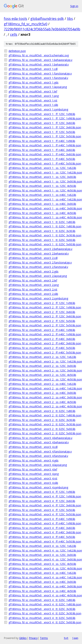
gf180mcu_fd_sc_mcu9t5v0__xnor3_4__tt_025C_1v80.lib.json (43, 604)
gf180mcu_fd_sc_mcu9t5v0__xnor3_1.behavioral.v (39, 64)
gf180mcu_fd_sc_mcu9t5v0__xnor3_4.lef (33, 469)
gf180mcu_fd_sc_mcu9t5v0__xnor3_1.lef (33, 91)
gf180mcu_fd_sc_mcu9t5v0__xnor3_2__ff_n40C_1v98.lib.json (43, 334)
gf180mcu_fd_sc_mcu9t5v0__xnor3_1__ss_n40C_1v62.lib (42, 195)
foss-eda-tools (15, 19)
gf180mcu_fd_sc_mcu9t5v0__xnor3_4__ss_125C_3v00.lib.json (43, 559)
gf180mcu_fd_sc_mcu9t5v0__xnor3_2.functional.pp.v (40, 262)
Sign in (74, 6)
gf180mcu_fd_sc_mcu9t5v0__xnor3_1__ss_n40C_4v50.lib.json (43, 217)
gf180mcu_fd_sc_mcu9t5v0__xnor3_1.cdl (33, 69)
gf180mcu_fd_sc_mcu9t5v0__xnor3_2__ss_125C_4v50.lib (42, 375)
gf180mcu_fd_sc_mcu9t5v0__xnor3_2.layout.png (38, 276)
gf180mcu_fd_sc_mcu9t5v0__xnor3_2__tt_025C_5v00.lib (42, 429)
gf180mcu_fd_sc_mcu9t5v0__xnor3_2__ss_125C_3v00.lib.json (43, 370)
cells (14, 34)
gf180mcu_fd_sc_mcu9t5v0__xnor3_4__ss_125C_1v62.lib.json (43, 550)
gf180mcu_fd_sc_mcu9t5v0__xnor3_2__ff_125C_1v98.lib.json (43, 307)
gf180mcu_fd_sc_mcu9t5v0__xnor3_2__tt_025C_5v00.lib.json (43, 433)
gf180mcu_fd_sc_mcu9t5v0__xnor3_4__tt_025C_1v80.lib (42, 600)
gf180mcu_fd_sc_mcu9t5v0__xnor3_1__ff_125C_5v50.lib (42, 132)
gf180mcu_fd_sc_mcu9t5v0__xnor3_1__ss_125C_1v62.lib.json (43, 172)
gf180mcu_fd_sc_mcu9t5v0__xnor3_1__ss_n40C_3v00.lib (42, 204)
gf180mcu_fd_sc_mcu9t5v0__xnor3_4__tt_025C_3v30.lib (42, 609)
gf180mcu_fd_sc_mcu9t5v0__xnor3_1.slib (33, 105)
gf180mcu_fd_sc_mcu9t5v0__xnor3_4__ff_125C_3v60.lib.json (43, 505)
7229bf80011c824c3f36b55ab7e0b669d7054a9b (42, 29)
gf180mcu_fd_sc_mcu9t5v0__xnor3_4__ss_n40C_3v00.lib (42, 582)
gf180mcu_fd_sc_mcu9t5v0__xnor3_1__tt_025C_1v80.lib (42, 222)
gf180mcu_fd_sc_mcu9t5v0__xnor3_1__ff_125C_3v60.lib (42, 123)
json (75, 638)
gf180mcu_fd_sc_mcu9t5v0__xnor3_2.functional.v (38, 267)
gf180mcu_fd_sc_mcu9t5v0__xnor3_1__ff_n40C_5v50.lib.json (43, 163)
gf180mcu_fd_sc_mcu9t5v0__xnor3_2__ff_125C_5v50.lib (42, 321)
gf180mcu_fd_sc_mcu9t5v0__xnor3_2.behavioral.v (39, 253)
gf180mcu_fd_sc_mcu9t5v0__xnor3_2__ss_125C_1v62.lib (42, 357)
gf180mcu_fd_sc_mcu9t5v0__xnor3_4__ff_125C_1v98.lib (42, 492)
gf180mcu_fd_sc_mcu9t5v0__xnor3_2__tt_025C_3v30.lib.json (43, 424)
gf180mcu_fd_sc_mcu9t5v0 (26, 24)
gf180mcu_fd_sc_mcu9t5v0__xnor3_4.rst (33, 478)
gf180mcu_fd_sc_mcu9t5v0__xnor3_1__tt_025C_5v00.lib (42, 240)
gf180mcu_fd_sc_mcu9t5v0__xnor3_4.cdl (33, 447)
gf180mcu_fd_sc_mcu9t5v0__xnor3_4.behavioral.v (39, 442)
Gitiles (23, 638)
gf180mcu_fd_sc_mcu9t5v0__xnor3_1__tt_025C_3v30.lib (42, 231)
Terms (44, 638)
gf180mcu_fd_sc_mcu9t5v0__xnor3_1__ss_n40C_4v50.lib (42, 213)
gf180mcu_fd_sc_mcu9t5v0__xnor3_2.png (34, 285)
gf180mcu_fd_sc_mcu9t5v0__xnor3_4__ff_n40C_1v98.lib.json (43, 523)
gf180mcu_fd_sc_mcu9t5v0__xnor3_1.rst (33, 100)
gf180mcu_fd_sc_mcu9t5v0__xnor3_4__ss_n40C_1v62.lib (42, 573)
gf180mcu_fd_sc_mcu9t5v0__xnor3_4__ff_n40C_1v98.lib (42, 519)
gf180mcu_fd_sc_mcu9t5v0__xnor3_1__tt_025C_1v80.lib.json (43, 226)
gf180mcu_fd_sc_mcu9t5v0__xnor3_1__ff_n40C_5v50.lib (42, 159)
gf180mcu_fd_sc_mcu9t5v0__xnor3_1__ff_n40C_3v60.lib (42, 150)
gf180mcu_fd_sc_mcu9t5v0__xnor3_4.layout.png (38, 465)
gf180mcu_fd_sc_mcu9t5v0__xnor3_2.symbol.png (38, 298)
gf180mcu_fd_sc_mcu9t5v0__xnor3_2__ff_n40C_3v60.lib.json (43, 343)
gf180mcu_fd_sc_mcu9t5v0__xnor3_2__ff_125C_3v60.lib (42, 312)
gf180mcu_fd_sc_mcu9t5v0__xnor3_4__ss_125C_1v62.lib (42, 546)
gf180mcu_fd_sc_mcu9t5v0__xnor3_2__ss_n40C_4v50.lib (42, 402)
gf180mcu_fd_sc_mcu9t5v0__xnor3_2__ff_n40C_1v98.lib (42, 330)
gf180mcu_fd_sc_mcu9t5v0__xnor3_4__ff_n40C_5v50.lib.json (43, 541)
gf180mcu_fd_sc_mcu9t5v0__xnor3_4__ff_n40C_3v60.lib (42, 528)
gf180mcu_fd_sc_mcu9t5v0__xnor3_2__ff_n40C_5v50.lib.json (43, 352)
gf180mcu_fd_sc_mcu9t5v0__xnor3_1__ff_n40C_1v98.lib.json (43, 145)
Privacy (33, 638)
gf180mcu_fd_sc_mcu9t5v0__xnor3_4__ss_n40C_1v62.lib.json (43, 577)
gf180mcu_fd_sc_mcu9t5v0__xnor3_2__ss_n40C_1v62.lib (42, 384)
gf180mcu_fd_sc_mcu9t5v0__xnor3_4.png (34, 474)
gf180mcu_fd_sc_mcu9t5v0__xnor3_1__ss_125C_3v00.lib (42, 177)
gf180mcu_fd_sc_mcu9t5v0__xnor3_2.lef (33, 280)
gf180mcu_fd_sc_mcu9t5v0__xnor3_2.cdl (33, 258)
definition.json (17, 51)
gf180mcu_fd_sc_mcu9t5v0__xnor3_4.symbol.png (38, 487)
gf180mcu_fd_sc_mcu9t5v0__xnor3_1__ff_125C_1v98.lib (42, 114)
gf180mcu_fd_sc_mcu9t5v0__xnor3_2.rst (33, 289)
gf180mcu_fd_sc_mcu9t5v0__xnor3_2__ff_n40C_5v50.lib (42, 348)
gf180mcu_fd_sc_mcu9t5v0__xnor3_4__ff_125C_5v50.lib (42, 510)
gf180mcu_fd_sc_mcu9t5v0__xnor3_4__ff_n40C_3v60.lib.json (43, 532)
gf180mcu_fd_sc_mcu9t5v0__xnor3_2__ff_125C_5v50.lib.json (43, 325)
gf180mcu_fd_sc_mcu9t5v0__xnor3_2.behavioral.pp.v (40, 249)
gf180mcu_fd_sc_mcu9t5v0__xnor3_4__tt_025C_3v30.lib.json (43, 613)
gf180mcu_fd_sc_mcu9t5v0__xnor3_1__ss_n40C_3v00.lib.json (43, 208)
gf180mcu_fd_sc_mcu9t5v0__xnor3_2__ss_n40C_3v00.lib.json (43, 397)
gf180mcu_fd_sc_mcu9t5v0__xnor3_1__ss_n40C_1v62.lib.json (43, 199)
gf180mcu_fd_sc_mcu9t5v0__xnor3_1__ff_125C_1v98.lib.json (43, 118)
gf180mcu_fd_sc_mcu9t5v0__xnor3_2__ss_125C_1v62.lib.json (43, 361)
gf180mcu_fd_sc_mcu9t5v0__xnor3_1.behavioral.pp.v (40, 60)
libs (70, 19)
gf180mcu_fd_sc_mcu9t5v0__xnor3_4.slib (33, 483)
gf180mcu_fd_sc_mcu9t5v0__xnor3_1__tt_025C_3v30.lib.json (43, 235)
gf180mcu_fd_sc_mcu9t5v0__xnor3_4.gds (34, 460)
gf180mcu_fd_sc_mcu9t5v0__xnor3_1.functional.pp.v (40, 73)
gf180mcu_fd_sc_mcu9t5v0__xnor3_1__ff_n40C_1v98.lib (42, 141)
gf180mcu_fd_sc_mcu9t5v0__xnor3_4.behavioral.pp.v (40, 438)
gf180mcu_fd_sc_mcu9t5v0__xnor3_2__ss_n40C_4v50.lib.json (43, 406)
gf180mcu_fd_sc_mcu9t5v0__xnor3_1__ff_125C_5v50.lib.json (43, 136)
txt (66, 638)
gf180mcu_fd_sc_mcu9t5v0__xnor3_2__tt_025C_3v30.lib (42, 420)
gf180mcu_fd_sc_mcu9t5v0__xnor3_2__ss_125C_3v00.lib (42, 366)
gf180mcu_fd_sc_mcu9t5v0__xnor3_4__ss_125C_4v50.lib (42, 564)
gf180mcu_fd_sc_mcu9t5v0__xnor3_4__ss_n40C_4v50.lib (42, 591)
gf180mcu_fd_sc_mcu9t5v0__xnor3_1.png (34, 96)
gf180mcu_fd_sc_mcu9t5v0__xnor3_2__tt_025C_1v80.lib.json (43, 415)
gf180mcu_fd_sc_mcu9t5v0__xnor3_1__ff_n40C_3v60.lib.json (43, 154)
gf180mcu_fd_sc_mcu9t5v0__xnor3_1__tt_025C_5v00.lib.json (43, 244)
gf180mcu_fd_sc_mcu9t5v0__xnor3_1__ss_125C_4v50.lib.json (43, 190)
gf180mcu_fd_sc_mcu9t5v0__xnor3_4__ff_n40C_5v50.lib (42, 537)
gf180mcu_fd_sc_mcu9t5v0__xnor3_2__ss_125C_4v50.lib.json (43, 379)
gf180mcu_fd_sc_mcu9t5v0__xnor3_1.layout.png (38, 87)
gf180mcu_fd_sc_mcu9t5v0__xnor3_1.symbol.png (38, 109)
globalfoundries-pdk (47, 19)
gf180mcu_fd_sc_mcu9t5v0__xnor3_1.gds (34, 82)
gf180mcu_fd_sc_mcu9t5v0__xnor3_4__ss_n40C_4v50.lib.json (43, 595)
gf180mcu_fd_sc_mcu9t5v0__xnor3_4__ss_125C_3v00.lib (42, 555)
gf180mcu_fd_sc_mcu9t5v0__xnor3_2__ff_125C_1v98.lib (42, 303)
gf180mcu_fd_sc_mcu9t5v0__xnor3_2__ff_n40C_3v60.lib (42, 339)
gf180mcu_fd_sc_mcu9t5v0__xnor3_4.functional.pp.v (40, 451)
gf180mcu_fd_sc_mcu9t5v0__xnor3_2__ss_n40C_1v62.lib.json (43, 388)
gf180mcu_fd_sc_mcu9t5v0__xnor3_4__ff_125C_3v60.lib (42, 501)
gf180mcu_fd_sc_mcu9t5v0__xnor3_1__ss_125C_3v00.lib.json (43, 181)
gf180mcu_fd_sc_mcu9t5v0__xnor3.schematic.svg (39, 55)
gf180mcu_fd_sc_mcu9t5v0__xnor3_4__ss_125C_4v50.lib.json (43, 568)
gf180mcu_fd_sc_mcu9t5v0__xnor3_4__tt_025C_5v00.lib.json (43, 622)
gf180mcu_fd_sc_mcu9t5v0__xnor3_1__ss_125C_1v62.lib (42, 168)
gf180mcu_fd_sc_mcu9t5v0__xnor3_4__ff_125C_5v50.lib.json (43, 514)
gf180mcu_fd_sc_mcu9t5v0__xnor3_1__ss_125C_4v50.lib (42, 186)
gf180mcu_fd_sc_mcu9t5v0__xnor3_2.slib (33, 294)
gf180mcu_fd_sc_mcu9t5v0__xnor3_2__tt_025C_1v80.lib (42, 411)
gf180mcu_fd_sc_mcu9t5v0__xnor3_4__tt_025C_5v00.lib (42, 618)
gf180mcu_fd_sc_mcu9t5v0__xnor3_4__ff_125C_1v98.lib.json (43, 496)
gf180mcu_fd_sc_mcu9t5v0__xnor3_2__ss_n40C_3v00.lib (42, 393)
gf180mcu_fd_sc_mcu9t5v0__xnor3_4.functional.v (38, 456)
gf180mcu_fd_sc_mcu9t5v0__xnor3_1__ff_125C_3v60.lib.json (43, 127)
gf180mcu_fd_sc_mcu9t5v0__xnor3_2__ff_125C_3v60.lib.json (43, 316)
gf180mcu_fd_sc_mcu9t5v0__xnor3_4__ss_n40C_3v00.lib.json (43, 586)
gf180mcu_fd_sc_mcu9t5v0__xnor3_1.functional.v (38, 78)
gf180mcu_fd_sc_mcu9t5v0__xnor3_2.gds (34, 271)
